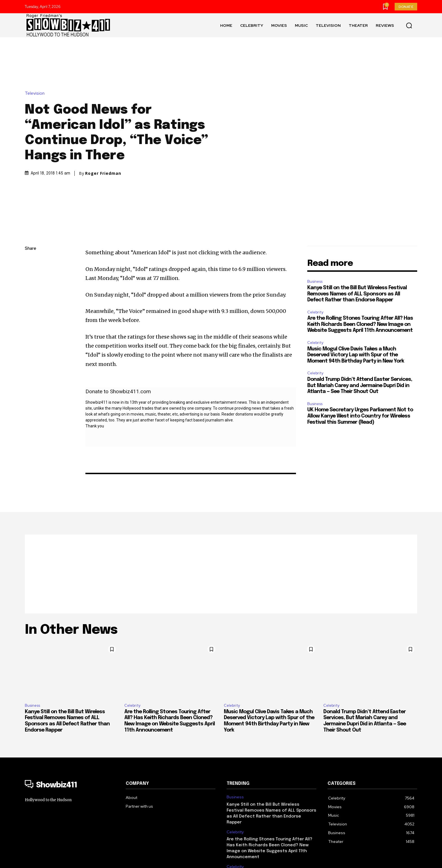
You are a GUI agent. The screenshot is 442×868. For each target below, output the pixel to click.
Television (36, 58)
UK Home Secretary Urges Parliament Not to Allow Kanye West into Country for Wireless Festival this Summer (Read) (360, 345)
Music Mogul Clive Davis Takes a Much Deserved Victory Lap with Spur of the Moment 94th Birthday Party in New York (356, 284)
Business (315, 210)
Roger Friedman (103, 138)
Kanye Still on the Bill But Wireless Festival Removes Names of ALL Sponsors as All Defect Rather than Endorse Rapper (357, 223)
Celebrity (315, 241)
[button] (409, 25)
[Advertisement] (221, 503)
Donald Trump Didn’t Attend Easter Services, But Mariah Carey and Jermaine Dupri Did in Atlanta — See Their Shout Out (360, 314)
